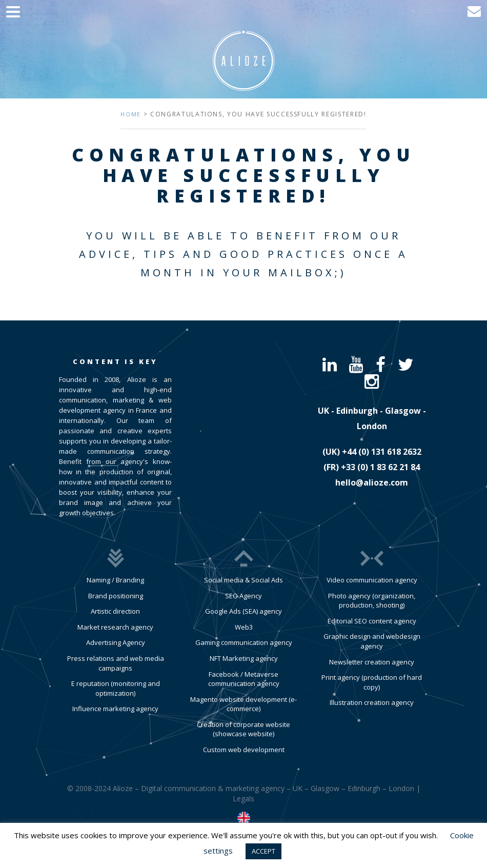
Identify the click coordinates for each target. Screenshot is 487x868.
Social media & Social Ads (243, 580)
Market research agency (115, 627)
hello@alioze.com (372, 482)
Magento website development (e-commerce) (243, 704)
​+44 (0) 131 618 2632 (382, 452)
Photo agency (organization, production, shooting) (372, 601)
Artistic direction (115, 611)
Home (131, 114)
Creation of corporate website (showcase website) (243, 729)
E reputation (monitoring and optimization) (116, 688)
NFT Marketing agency (244, 658)
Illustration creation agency (372, 702)
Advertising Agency (116, 642)
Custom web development (244, 750)
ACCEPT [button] (263, 851)
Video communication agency (372, 580)
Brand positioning (116, 596)
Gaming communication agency (244, 642)
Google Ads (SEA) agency (243, 611)
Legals (243, 799)
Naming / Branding (115, 580)
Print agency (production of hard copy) (372, 682)
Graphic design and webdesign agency (372, 641)
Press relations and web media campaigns (116, 663)
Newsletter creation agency (372, 662)
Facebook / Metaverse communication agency (244, 679)
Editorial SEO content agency (372, 621)
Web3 (244, 627)
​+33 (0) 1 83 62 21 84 (380, 467)
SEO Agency (243, 596)
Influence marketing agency (115, 709)
